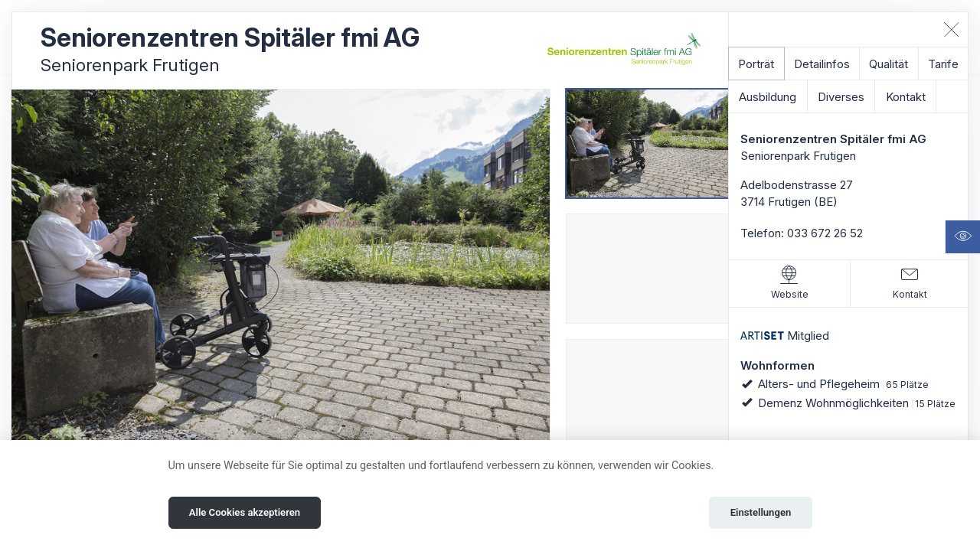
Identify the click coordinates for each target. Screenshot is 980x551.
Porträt (756, 64)
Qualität (889, 64)
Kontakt (906, 97)
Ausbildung (768, 97)
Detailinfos (822, 64)
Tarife (943, 64)
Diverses (841, 97)
